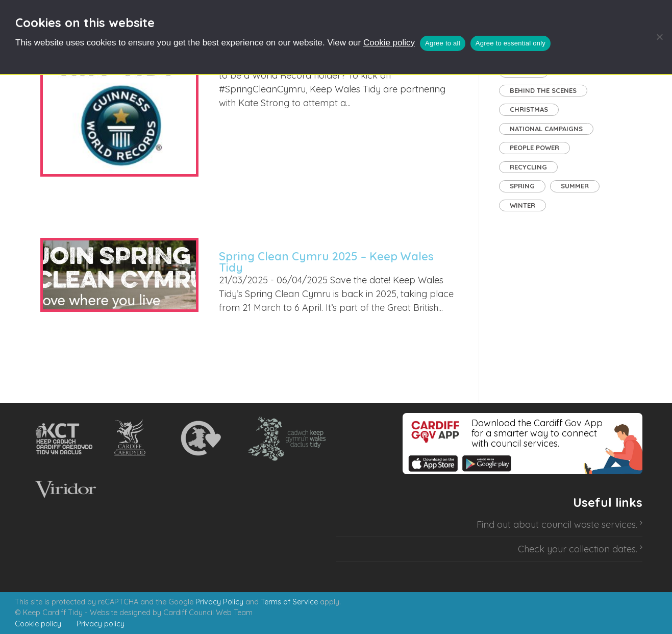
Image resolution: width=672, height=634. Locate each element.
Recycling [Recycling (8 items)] (528, 167)
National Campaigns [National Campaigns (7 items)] (546, 129)
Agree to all (443, 43)
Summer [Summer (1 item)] (575, 186)
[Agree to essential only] (659, 37)
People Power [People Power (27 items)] (534, 148)
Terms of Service (289, 602)
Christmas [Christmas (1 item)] (529, 109)
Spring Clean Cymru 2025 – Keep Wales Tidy (326, 262)
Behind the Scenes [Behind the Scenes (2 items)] (543, 90)
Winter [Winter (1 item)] (522, 205)
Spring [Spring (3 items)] (522, 186)
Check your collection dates (577, 549)
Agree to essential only (511, 43)
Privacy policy (101, 624)
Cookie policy (389, 43)
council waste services (589, 525)
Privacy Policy (219, 602)
